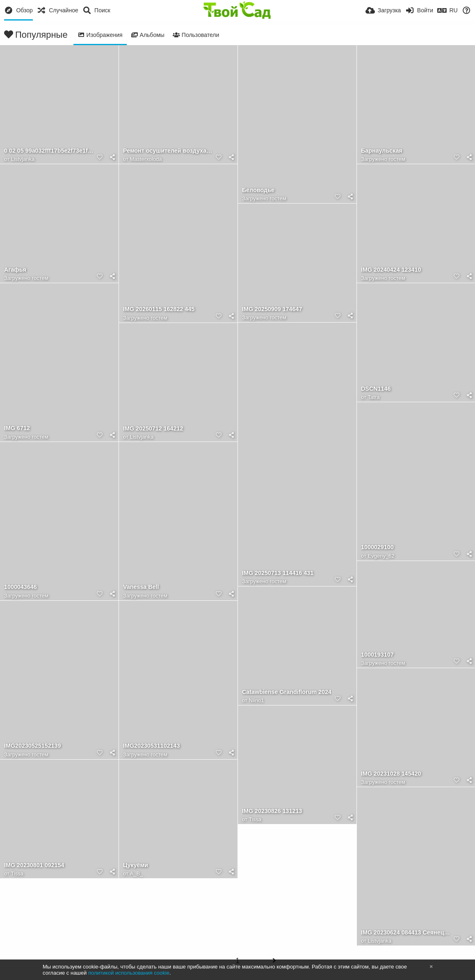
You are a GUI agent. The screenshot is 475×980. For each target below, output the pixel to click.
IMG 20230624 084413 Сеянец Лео (406, 933)
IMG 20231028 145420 (391, 774)
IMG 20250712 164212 (153, 429)
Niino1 (257, 700)
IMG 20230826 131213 (272, 811)
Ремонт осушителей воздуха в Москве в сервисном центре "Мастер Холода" (168, 151)
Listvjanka (23, 159)
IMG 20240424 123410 (391, 270)
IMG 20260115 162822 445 (159, 309)
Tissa (255, 819)
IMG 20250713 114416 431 (278, 573)
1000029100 (377, 547)
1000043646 (21, 587)
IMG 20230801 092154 (34, 865)
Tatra (374, 397)
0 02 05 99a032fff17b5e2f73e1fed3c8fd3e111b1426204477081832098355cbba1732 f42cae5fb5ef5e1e (49, 151)
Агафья (15, 270)
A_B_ (137, 874)
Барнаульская (382, 151)
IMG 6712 (17, 428)
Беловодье (258, 190)
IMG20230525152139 (32, 746)
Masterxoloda (146, 159)
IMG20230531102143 (151, 746)
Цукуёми (136, 865)
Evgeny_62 (381, 556)
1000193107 (377, 655)
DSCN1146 (376, 389)
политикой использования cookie (129, 973)
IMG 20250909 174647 (272, 309)
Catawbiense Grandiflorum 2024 (287, 692)
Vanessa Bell (141, 587)
